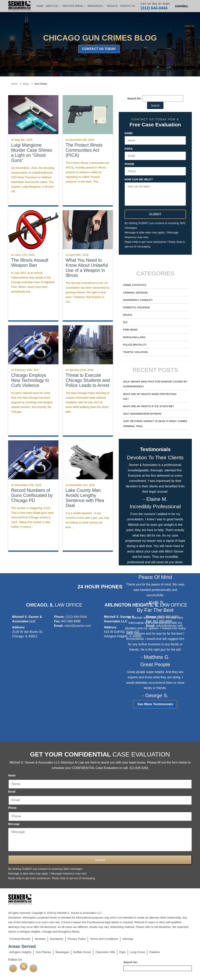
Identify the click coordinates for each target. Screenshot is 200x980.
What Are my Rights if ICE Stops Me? (149, 406)
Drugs (128, 315)
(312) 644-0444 (154, 8)
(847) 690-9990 (168, 617)
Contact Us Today (99, 49)
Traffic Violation (135, 352)
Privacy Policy (77, 939)
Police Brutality (135, 345)
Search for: (135, 98)
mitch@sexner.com (78, 626)
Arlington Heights (20, 952)
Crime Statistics (135, 285)
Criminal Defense (135, 293)
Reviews (40, 939)
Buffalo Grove (82, 952)
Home (40, 6)
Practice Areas (74, 6)
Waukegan (62, 952)
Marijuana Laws (134, 337)
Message (15, 824)
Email (130, 149)
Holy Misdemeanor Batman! (142, 414)
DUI (125, 322)
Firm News (130, 330)
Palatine (154, 952)
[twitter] (24, 966)
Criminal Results (20, 939)
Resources (96, 6)
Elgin (123, 952)
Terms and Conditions (104, 939)
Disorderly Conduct (138, 300)
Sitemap (128, 939)
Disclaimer (57, 939)
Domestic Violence (137, 307)
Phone (129, 164)
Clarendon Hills (105, 952)
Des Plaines (43, 952)
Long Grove (137, 952)
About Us (53, 6)
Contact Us (127, 6)
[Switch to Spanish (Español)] (182, 6)
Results (112, 6)
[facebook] (13, 968)
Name (129, 133)
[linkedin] (33, 968)
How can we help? (140, 180)
